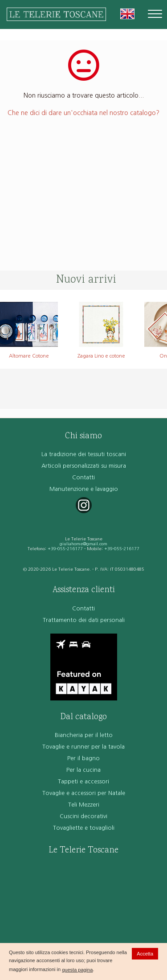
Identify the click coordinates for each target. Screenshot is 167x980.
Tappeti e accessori (83, 781)
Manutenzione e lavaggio (84, 489)
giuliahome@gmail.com (83, 544)
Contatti (83, 477)
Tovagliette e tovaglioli (84, 828)
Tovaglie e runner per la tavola (83, 747)
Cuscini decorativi (83, 816)
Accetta (145, 954)
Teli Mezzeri (84, 805)
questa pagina (77, 970)
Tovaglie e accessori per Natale (84, 793)
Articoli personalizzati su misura (84, 466)
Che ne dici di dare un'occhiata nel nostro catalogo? (83, 113)
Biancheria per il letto (84, 735)
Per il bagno (83, 758)
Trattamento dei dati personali (84, 620)
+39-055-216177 (65, 549)
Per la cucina (83, 770)
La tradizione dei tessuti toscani (84, 454)
